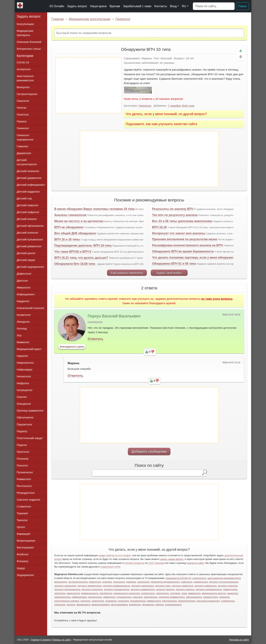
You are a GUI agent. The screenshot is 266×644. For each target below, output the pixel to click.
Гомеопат (23, 146)
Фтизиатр (23, 561)
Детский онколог (27, 219)
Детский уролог (26, 253)
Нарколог (23, 356)
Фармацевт (24, 534)
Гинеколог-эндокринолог (25, 137)
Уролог (21, 527)
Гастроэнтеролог (27, 94)
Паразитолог (25, 424)
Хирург (21, 568)
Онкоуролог (24, 404)
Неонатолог (24, 376)
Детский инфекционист (31, 185)
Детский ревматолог (29, 246)
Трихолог (22, 520)
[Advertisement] (88, 85)
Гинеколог (123, 19)
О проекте (46, 640)
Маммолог (23, 342)
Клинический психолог (31, 308)
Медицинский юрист (29, 349)
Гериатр (22, 121)
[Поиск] (214, 6)
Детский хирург (26, 260)
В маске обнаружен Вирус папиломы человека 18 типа (94, 209)
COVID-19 (23, 62)
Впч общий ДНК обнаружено (75, 233)
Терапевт (23, 513)
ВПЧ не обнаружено (69, 227)
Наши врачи (98, 6)
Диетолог (22, 281)
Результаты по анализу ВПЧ (173, 209)
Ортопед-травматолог (30, 411)
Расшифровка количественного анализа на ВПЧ (187, 245)
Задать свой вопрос (169, 273)
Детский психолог (28, 233)
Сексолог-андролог (29, 500)
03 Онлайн (57, 6)
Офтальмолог (25, 417)
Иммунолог (24, 288)
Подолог (22, 445)
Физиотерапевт (26, 541)
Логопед (22, 329)
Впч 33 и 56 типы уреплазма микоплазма (182, 221)
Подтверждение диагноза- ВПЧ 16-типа (83, 245)
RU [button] (184, 6)
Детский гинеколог (28, 171)
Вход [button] (173, 6)
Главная (58, 19)
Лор (19, 335)
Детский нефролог (28, 212)
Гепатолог (23, 115)
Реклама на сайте (239, 640)
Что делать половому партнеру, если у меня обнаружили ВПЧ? (198, 258)
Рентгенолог (24, 486)
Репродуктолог (26, 493)
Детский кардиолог (28, 192)
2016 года (188, 106)
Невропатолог (25, 363)
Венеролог (23, 87)
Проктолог (23, 452)
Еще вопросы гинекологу (127, 273)
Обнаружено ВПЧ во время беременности (183, 251)
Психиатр (23, 459)
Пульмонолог (25, 472)
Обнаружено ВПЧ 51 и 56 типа (174, 264)
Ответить (95, 339)
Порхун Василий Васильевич (114, 316)
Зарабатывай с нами (137, 6)
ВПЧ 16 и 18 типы (67, 239)
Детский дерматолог (29, 178)
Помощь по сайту (62, 640)
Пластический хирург (30, 438)
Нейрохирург (25, 370)
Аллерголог (24, 69)
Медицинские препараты (25, 33)
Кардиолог (23, 301)
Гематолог (23, 101)
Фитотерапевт (25, 548)
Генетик (22, 108)
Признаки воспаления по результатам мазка (184, 239)
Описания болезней (29, 42)
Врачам (115, 6)
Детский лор (24, 198)
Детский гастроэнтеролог (27, 162)
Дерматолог (24, 153)
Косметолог (24, 315)
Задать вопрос (77, 6)
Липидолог (23, 322)
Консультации (25, 24)
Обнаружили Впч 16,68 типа (75, 264)
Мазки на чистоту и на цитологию (79, 221)
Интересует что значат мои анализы (179, 233)
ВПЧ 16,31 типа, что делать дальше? (81, 258)
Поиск (243, 6)
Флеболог (23, 554)
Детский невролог (28, 205)
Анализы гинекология (70, 215)
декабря (175, 106)
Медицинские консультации (89, 19)
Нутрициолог (25, 390)
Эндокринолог (25, 575)
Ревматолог (24, 479)
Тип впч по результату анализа (175, 215)
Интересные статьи (29, 49)
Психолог (23, 465)
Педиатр (22, 431)
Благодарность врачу (72, 347)
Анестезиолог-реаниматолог (26, 78)
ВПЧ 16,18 (159, 227)
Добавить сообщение (149, 451)
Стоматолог (24, 507)
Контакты (161, 6)
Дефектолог (24, 274)
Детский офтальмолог (30, 226)
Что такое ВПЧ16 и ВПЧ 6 (73, 252)
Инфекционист (26, 294)
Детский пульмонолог (30, 239)
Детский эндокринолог (31, 267)
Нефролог (23, 383)
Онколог (22, 397)
